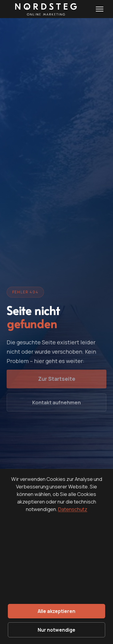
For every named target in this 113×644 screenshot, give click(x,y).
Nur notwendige (56, 630)
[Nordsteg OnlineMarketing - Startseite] (45, 9)
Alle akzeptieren (56, 611)
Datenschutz (73, 509)
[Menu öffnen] (100, 9)
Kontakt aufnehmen (56, 402)
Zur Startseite (57, 379)
